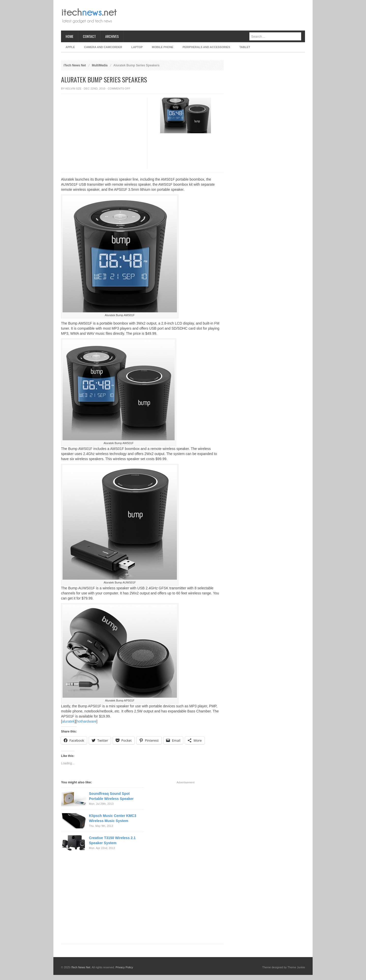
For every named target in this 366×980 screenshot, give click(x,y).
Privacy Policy (124, 967)
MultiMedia (100, 65)
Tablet (245, 47)
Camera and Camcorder (103, 47)
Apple (70, 47)
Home (70, 36)
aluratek (68, 721)
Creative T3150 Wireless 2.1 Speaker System (112, 840)
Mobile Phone (163, 47)
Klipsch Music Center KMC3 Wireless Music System (113, 818)
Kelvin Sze (74, 89)
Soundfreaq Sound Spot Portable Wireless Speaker (111, 796)
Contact (89, 36)
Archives (112, 36)
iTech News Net (75, 65)
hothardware (86, 721)
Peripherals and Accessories (206, 47)
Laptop (137, 47)
